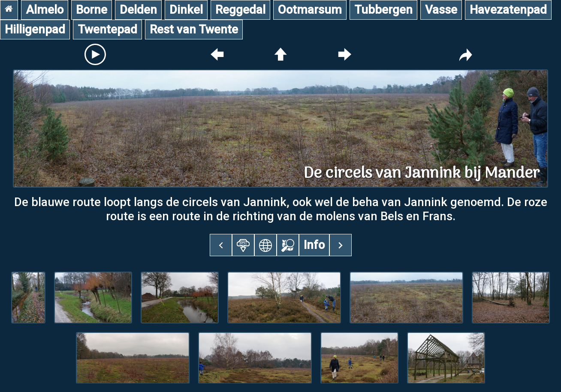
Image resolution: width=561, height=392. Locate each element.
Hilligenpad (35, 29)
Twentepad (107, 29)
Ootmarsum (310, 10)
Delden (138, 10)
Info (314, 245)
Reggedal (240, 10)
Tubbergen (383, 10)
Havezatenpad (508, 10)
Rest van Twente (194, 29)
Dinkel (186, 10)
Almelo (45, 10)
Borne (92, 10)
